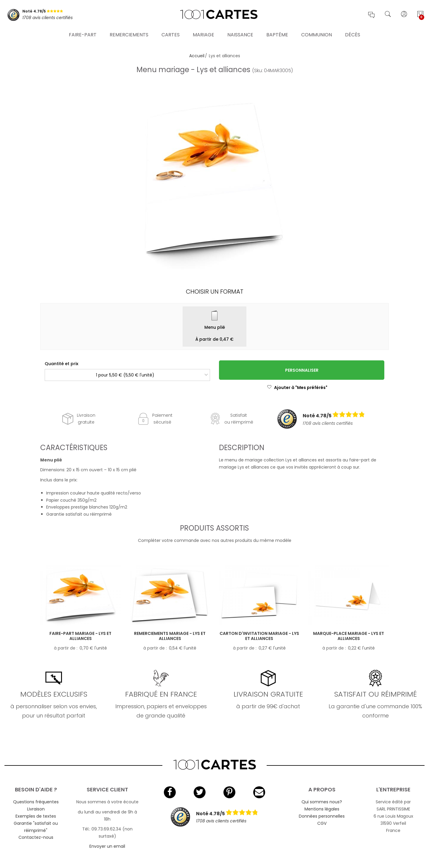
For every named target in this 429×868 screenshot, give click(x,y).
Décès (353, 34)
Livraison (36, 809)
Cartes (171, 34)
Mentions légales (322, 809)
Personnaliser (302, 370)
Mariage (203, 34)
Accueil (197, 56)
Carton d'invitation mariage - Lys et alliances (259, 636)
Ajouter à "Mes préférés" (297, 387)
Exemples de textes (36, 816)
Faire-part (83, 34)
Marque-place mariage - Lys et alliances (349, 636)
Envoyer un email (107, 846)
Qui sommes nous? (322, 802)
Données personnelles (322, 816)
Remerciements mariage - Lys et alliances (170, 636)
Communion (317, 34)
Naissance (240, 34)
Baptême (277, 34)
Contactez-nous (36, 837)
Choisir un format (215, 292)
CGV (322, 823)
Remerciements (129, 34)
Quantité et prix (62, 364)
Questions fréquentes (36, 802)
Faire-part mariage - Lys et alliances (80, 636)
